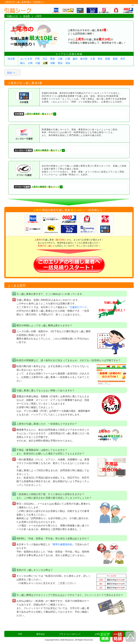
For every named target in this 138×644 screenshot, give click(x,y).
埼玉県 (11, 59)
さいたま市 (26, 59)
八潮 (68, 59)
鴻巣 (53, 63)
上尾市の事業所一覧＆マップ (33, 114)
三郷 (60, 59)
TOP (20, 634)
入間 (30, 63)
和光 (100, 59)
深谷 (68, 63)
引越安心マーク (78, 307)
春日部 (84, 59)
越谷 (75, 59)
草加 (52, 59)
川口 (45, 59)
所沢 (123, 59)
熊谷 (60, 63)
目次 (10, 73)
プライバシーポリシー (70, 634)
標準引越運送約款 (63, 544)
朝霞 (108, 59)
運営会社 (41, 634)
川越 (38, 63)
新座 (115, 59)
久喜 (93, 59)
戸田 (37, 59)
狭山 (23, 63)
